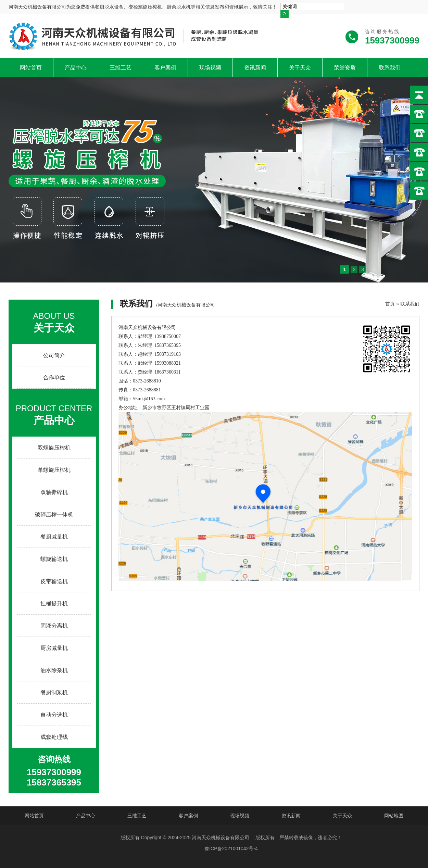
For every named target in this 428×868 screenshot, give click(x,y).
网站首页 (31, 68)
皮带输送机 (54, 581)
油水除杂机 (54, 670)
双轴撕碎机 (54, 492)
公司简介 (54, 355)
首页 (390, 304)
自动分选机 (54, 715)
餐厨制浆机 (54, 693)
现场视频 (210, 68)
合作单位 (54, 378)
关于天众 (300, 68)
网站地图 (394, 816)
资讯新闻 (255, 68)
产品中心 (76, 68)
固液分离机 (54, 626)
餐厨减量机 (54, 537)
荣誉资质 (345, 68)
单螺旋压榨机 (54, 470)
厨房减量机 (54, 648)
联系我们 (390, 68)
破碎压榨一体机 (54, 514)
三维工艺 (121, 68)
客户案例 (165, 68)
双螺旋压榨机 (54, 448)
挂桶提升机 (54, 603)
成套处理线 (54, 737)
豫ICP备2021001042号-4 (231, 848)
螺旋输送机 (54, 559)
